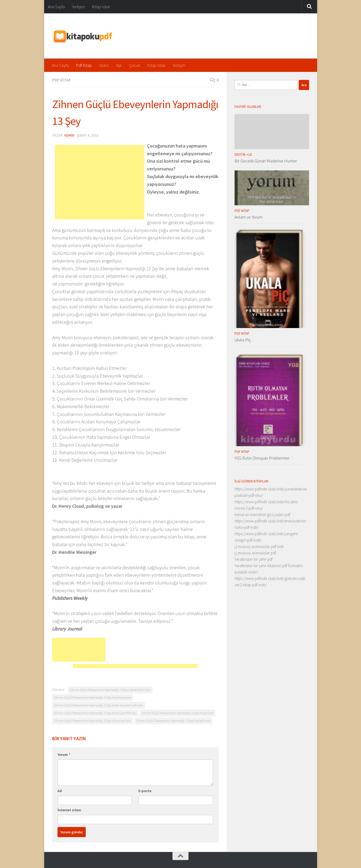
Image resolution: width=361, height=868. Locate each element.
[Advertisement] (100, 182)
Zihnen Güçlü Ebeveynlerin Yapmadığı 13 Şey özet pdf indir (173, 721)
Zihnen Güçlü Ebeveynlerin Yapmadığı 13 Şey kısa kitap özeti (93, 697)
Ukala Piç (243, 340)
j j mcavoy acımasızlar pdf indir (259, 546)
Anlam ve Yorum (249, 217)
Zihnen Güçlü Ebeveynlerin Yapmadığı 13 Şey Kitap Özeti (178, 713)
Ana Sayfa (56, 7)
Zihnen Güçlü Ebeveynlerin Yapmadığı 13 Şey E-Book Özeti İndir (110, 690)
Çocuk (135, 65)
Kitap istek (101, 7)
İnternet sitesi (69, 810)
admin (69, 135)
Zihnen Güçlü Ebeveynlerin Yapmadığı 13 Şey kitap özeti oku (93, 721)
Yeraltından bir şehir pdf (254, 559)
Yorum (64, 755)
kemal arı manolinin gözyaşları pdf (262, 515)
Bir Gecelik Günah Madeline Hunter (266, 161)
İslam (104, 65)
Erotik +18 (243, 155)
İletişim (78, 7)
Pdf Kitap (84, 65)
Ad (60, 791)
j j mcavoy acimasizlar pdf (255, 553)
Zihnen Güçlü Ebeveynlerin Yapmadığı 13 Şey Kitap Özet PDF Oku (95, 713)
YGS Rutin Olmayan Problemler (262, 458)
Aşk (119, 65)
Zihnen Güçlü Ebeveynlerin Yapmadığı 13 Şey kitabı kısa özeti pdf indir (99, 705)
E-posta (145, 791)
